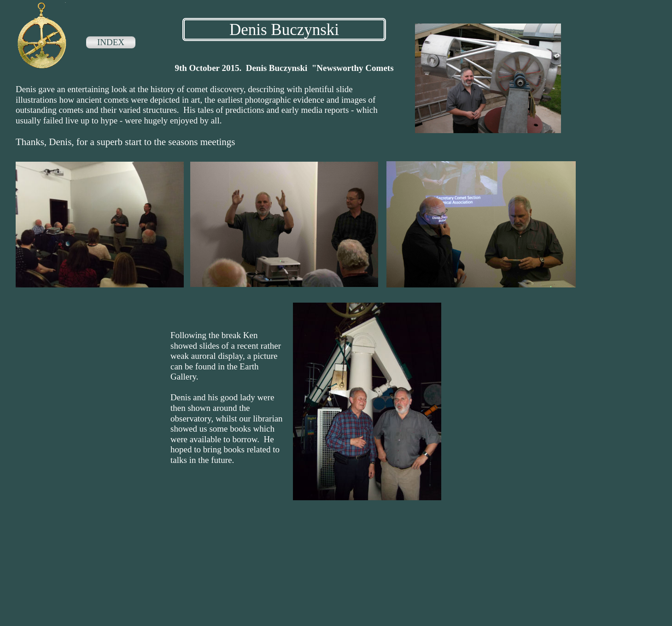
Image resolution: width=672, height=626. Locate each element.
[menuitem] (111, 43)
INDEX (111, 42)
